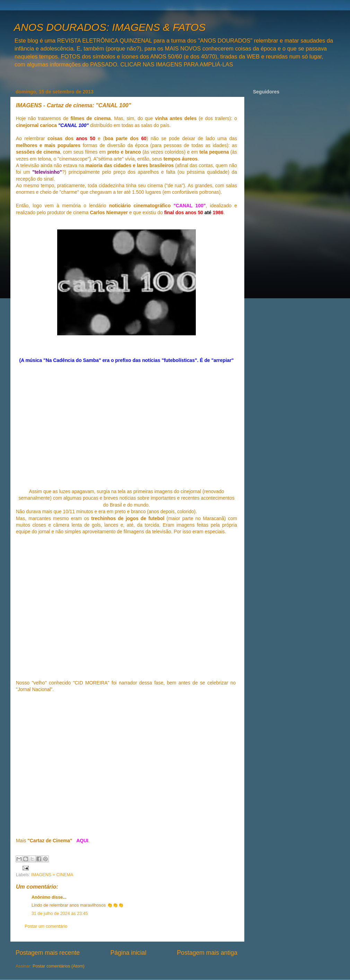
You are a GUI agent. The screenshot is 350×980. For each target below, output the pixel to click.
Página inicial (128, 953)
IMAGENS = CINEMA (52, 875)
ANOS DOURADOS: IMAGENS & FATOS (110, 27)
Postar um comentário (46, 926)
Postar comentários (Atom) (59, 966)
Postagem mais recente (48, 953)
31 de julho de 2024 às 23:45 (60, 914)
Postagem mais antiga (207, 953)
